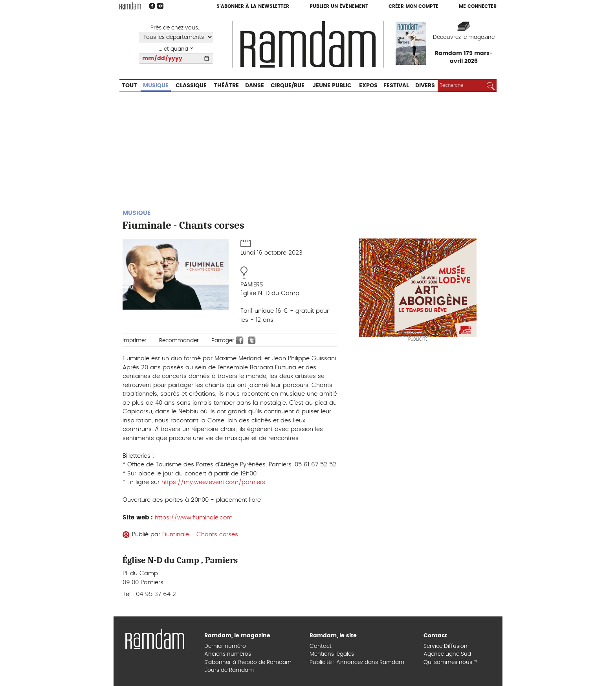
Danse (255, 86)
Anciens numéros (228, 654)
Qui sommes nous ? (450, 662)
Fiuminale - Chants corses (200, 535)
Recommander (179, 341)
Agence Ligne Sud (447, 654)
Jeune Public (332, 86)
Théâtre (226, 86)
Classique (191, 86)
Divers (425, 86)
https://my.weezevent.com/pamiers (213, 482)
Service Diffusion (445, 646)
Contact (321, 646)
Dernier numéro (225, 646)
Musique (156, 86)
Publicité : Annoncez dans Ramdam (357, 662)
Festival (396, 86)
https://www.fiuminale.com (194, 518)
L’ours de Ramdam (229, 670)
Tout (129, 86)
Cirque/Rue (288, 86)
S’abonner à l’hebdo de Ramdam (248, 662)
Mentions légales (332, 654)
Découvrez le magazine (464, 37)
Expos (368, 86)
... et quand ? (176, 49)
